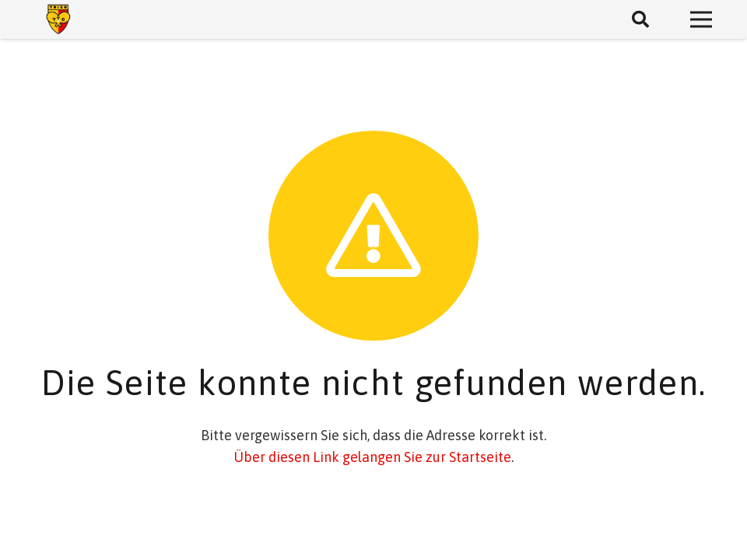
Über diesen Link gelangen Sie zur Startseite (372, 457)
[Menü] (701, 19)
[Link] (58, 19)
